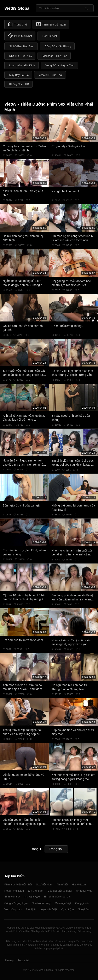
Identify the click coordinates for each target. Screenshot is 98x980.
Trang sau (56, 849)
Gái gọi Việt (82, 903)
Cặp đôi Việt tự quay (60, 891)
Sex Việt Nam (44, 884)
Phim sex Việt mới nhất (18, 884)
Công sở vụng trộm (16, 903)
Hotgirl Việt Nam (14, 891)
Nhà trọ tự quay (41, 903)
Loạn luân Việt (48, 909)
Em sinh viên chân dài (57, 897)
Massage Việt (63, 903)
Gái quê (31, 909)
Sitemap (9, 961)
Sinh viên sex (12, 897)
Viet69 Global (17, 8)
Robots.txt (23, 961)
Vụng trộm (67, 909)
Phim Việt (62, 884)
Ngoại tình (84, 909)
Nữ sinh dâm (32, 897)
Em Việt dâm (36, 891)
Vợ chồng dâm (13, 909)
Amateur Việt (84, 891)
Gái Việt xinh (80, 884)
